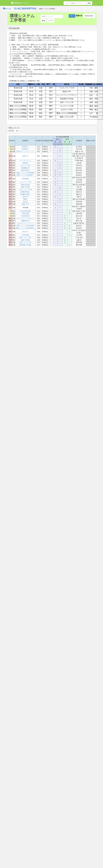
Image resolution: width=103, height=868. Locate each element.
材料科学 (25, 163)
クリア (51, 21)
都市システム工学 (25, 238)
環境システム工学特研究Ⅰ (25, 175)
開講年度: (79, 16)
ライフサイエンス (25, 161)
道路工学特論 (25, 240)
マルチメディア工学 (25, 190)
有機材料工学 (25, 221)
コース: (11, 131)
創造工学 (25, 156)
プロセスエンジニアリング (25, 223)
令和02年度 (89, 16)
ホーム (7, 9)
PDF (72, 16)
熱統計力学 (25, 204)
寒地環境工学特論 (25, 245)
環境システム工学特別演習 (25, 226)
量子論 (25, 202)
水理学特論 (25, 235)
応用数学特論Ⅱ (25, 194)
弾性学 (25, 199)
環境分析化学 (25, 170)
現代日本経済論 (25, 211)
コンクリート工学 (25, 182)
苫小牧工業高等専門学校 (25, 9)
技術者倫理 (25, 179)
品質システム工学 (25, 242)
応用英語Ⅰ (25, 147)
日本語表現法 (25, 216)
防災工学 (25, 232)
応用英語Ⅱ (25, 149)
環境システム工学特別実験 (25, 173)
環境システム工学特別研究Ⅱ (25, 228)
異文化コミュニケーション (25, 152)
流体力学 (25, 197)
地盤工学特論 (25, 187)
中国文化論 (25, 213)
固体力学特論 (25, 185)
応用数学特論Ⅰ (25, 192)
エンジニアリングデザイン (25, 218)
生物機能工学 (25, 168)
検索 (89, 3)
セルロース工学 (25, 165)
